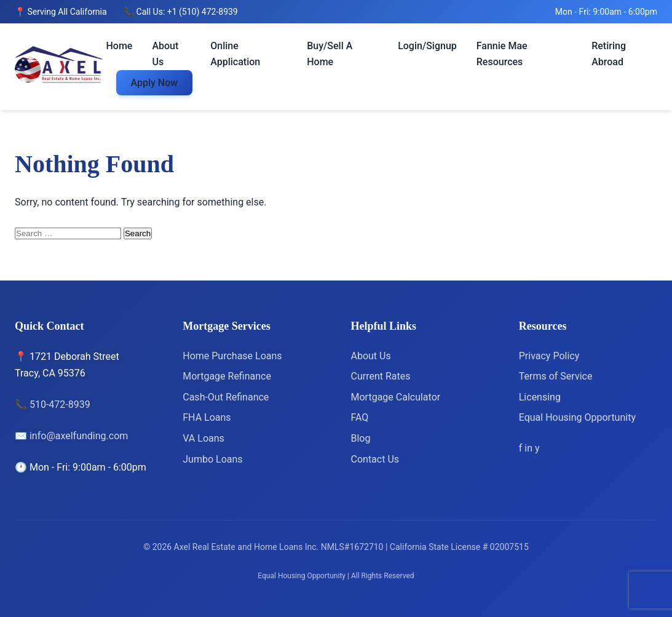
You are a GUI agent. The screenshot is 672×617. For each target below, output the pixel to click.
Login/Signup (427, 46)
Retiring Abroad (609, 54)
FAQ (360, 417)
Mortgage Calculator (396, 397)
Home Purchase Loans (232, 356)
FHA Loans (207, 417)
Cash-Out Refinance (226, 397)
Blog (361, 438)
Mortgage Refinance (227, 376)
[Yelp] (537, 448)
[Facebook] (522, 448)
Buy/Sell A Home (330, 54)
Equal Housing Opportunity (577, 417)
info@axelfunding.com (79, 436)
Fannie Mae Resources (502, 54)
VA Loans (204, 438)
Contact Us (375, 459)
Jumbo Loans (212, 459)
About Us (165, 54)
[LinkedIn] (530, 448)
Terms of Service (556, 376)
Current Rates (381, 376)
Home (120, 46)
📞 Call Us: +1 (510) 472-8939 (181, 12)
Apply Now (155, 83)
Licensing (540, 397)
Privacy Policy (549, 356)
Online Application (235, 54)
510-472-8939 (60, 404)
